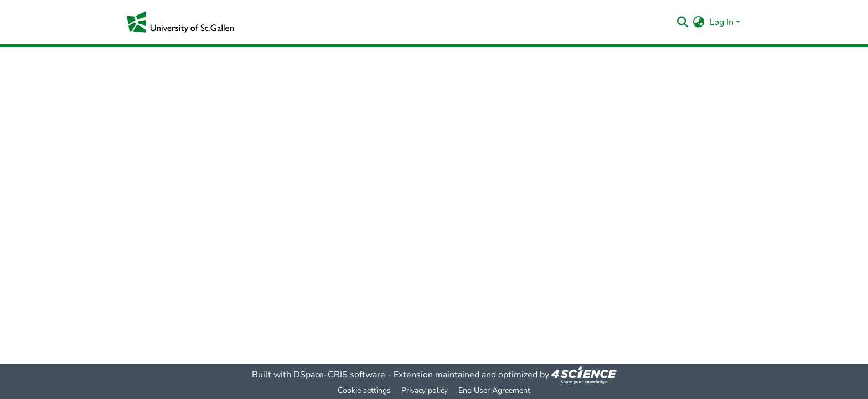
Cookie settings (364, 390)
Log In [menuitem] (721, 22)
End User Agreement (494, 390)
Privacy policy (425, 390)
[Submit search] (683, 22)
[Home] (180, 22)
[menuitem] (699, 22)
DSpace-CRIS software (339, 375)
